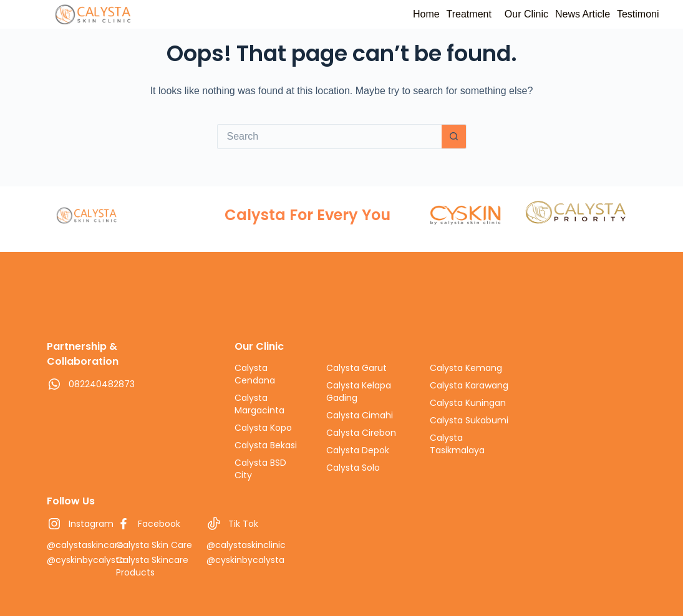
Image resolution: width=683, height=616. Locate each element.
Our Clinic (497, 14)
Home (373, 14)
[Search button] (454, 137)
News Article (564, 14)
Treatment (427, 14)
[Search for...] (329, 137)
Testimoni (632, 14)
